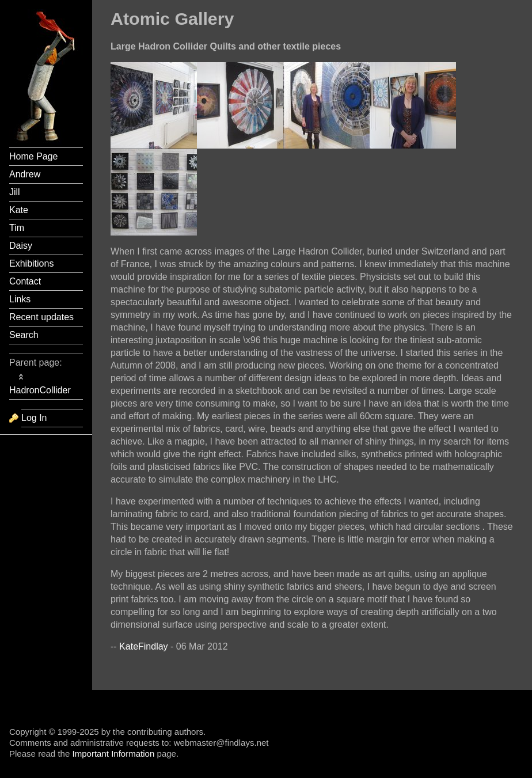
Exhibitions (31, 263)
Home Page (34, 156)
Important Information (113, 754)
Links (20, 299)
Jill (15, 192)
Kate (19, 210)
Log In (34, 418)
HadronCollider (40, 390)
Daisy (21, 246)
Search (24, 335)
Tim (17, 228)
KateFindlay (144, 646)
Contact (25, 281)
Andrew (25, 174)
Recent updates (41, 317)
